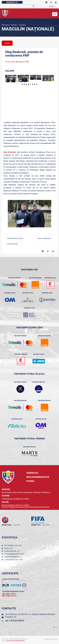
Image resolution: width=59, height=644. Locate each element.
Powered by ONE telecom (51, 639)
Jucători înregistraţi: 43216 (14, 554)
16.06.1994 (46, 525)
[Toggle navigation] (55, 14)
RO (51, 6)
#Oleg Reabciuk (13, 244)
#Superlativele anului (15, 238)
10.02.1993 (17, 525)
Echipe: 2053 (9, 548)
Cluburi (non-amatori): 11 (13, 557)
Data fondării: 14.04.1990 (13, 546)
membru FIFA (36, 525)
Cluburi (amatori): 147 (12, 551)
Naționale (22, 25)
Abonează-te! (12, 2)
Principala (6, 25)
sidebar (7, 43)
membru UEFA (7, 525)
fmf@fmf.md (11, 617)
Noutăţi (14, 25)
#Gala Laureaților (44, 238)
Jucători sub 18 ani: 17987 (14, 560)
